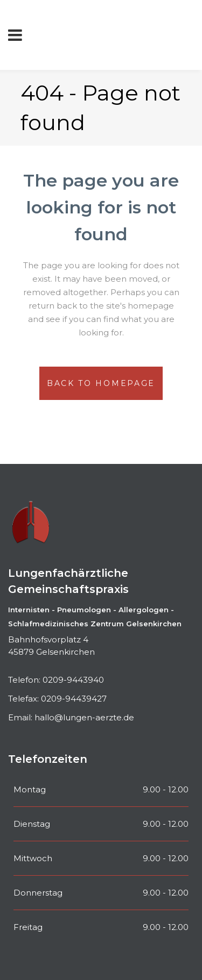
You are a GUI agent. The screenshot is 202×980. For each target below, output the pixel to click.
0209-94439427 (74, 699)
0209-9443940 (73, 680)
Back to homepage (101, 383)
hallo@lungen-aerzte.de (84, 717)
